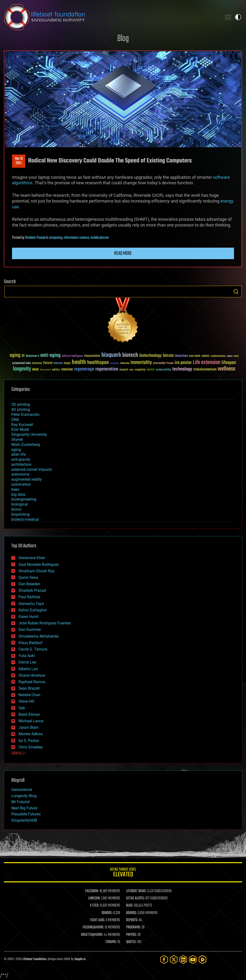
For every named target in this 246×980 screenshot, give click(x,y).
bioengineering (24, 499)
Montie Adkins (31, 734)
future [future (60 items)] (48, 363)
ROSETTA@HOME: (92, 935)
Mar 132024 (19, 161)
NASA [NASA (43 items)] (35, 370)
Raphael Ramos (32, 682)
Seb (22, 708)
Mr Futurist (21, 802)
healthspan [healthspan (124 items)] (98, 363)
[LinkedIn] (183, 959)
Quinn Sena (28, 577)
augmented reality (27, 479)
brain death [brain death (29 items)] (195, 356)
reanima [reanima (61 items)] (67, 369)
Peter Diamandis (25, 415)
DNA (15, 420)
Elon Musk (20, 429)
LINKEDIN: (94, 898)
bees (15, 489)
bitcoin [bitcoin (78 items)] (168, 356)
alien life (18, 454)
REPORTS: (132, 920)
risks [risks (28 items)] (131, 370)
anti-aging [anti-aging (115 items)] (50, 356)
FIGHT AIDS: (98, 920)
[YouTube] (193, 959)
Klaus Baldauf (31, 643)
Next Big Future (24, 808)
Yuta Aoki (27, 656)
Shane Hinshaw (32, 675)
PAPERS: (131, 935)
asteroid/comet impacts (32, 469)
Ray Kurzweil (22, 425)
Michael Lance (31, 721)
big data (18, 494)
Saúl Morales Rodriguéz (39, 565)
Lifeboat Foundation (34, 959)
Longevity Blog (24, 796)
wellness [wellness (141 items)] (226, 369)
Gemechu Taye (31, 604)
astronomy (20, 474)
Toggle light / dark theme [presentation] (238, 17)
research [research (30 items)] (124, 370)
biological (20, 504)
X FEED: (94, 906)
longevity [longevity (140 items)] (22, 369)
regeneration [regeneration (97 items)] (107, 369)
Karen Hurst (28, 617)
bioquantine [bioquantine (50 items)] (92, 356)
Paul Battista (29, 597)
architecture (21, 464)
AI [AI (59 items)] (23, 356)
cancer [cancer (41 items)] (205, 356)
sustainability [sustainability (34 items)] (163, 370)
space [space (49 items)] (151, 369)
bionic (16, 509)
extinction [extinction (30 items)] (37, 363)
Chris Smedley (31, 747)
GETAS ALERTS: (135, 898)
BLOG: (130, 906)
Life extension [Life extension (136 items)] (207, 363)
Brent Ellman (29, 714)
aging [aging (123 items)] (15, 356)
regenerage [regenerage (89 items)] (84, 369)
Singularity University (29, 434)
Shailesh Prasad (35, 238)
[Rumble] (203, 959)
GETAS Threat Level (123, 873)
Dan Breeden (29, 584)
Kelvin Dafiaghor (33, 610)
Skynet (17, 439)
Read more (123, 253)
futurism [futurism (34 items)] (58, 364)
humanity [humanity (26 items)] (114, 364)
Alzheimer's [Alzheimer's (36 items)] (32, 356)
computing (55, 238)
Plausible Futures (26, 814)
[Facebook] (164, 959)
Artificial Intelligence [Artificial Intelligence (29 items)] (72, 356)
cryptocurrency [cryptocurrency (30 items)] (218, 356)
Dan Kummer (30, 630)
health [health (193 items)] (79, 362)
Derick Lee (27, 662)
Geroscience (22, 790)
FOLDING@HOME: (93, 927)
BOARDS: (132, 913)
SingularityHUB (24, 820)
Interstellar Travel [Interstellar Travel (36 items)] (163, 363)
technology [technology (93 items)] (182, 369)
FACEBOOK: (92, 891)
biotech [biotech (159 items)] (130, 355)
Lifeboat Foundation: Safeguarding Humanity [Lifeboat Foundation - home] (111, 17)
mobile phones (100, 238)
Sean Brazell (29, 688)
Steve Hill (26, 701)
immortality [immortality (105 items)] (141, 363)
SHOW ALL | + (19, 753)
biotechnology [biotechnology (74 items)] (151, 356)
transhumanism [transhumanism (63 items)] (205, 369)
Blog (123, 39)
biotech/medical (25, 519)
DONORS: (107, 913)
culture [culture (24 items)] (230, 356)
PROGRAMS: (133, 927)
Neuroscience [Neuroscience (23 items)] (45, 370)
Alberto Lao (28, 669)
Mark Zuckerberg (26, 445)
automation (21, 484)
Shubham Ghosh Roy (37, 571)
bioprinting (20, 514)
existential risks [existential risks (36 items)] (22, 363)
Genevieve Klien (32, 558)
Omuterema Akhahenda (39, 636)
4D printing (21, 409)
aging (16, 450)
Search (236, 292)
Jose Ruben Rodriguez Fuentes (45, 623)
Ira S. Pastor (29, 741)
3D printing (21, 404)
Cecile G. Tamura (33, 649)
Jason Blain (29, 727)
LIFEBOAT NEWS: (136, 891)
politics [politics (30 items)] (56, 370)
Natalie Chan (29, 695)
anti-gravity (21, 459)
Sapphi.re (80, 959)
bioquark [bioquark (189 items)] (111, 355)
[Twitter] (174, 959)
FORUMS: (111, 942)
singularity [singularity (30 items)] (140, 370)
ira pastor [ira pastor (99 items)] (183, 363)
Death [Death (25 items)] (236, 356)
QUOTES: (131, 942)
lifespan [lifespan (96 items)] (229, 363)
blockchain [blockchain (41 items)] (181, 356)
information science (76, 238)
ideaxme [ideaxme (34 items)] (125, 364)
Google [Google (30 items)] (67, 363)
